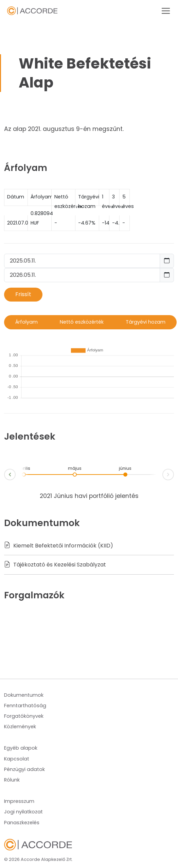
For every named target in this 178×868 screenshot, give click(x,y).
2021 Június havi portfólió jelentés (89, 496)
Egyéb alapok (21, 748)
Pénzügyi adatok (24, 769)
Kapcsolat (17, 759)
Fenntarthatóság (25, 706)
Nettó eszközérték (82, 322)
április (24, 468)
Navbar (32, 11)
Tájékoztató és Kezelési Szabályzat (55, 565)
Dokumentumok (24, 695)
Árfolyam (26, 322)
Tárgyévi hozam (146, 322)
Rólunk (12, 780)
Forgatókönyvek (24, 716)
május (75, 468)
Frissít (23, 294)
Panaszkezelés (22, 823)
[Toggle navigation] (164, 11)
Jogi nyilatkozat (23, 812)
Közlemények (20, 727)
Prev (4, 476)
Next (174, 473)
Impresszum (19, 801)
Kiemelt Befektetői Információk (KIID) (59, 546)
